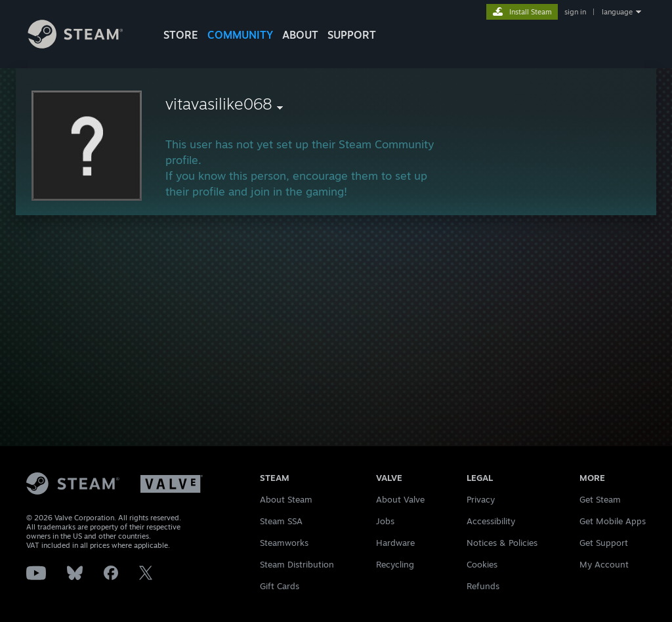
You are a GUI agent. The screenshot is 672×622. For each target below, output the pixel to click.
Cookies (482, 564)
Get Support (604, 543)
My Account (604, 564)
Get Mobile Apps (613, 521)
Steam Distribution (297, 564)
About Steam (286, 499)
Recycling (395, 564)
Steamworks (284, 543)
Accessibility (491, 521)
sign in (575, 12)
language (617, 12)
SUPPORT (352, 35)
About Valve (400, 499)
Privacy (481, 499)
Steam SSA (281, 521)
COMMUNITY (240, 35)
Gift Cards (280, 586)
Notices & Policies (502, 543)
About (300, 35)
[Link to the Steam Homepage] (85, 45)
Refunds (483, 586)
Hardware (395, 543)
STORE (181, 35)
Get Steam (600, 499)
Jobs (385, 521)
